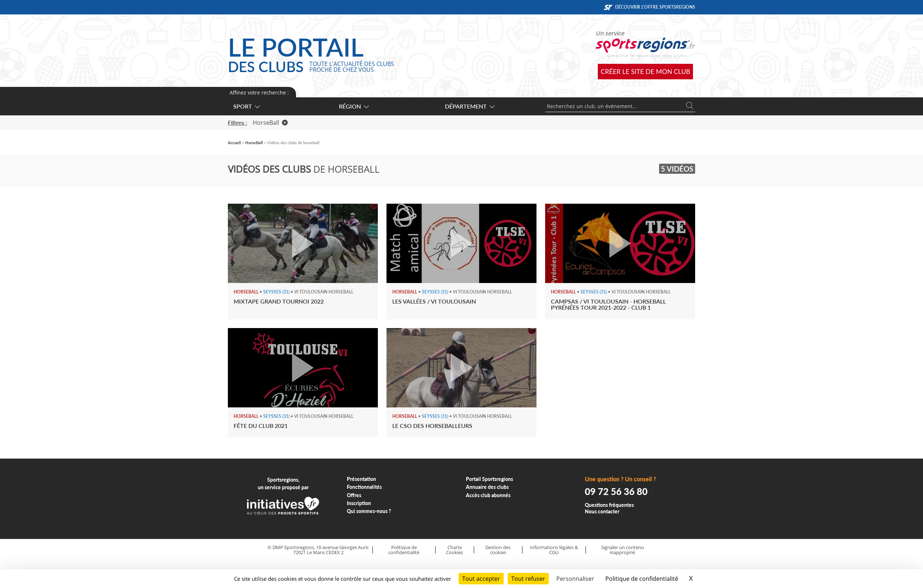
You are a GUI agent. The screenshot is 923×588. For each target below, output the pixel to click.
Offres (354, 495)
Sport (246, 106)
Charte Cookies (454, 550)
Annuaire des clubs (487, 487)
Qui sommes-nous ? (369, 511)
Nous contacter (602, 511)
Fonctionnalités (364, 487)
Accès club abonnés (488, 495)
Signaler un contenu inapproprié (622, 550)
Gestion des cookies (498, 550)
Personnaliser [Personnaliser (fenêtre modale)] (575, 579)
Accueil (234, 143)
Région (354, 106)
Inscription (359, 503)
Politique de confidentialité (404, 550)
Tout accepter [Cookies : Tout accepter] (481, 579)
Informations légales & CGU (554, 550)
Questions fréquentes (609, 505)
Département (469, 106)
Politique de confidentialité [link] (642, 579)
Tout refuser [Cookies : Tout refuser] (528, 579)
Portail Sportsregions (489, 479)
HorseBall (270, 123)
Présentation (361, 479)
